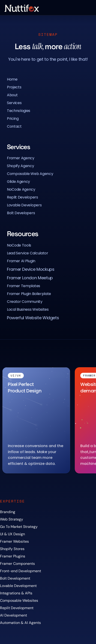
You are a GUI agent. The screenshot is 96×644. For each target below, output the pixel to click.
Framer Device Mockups (31, 269)
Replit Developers (22, 197)
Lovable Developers (24, 205)
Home (12, 79)
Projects (14, 87)
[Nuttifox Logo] (22, 8)
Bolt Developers (21, 213)
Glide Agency (18, 182)
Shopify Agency (21, 166)
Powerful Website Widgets (33, 318)
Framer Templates (24, 286)
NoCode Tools (19, 245)
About (12, 95)
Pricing (13, 119)
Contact (14, 126)
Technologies (19, 111)
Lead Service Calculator (28, 253)
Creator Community (25, 302)
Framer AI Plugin (21, 261)
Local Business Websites (28, 309)
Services (14, 103)
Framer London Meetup (30, 278)
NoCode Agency (21, 189)
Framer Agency (21, 158)
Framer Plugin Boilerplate (29, 294)
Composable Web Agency (30, 174)
